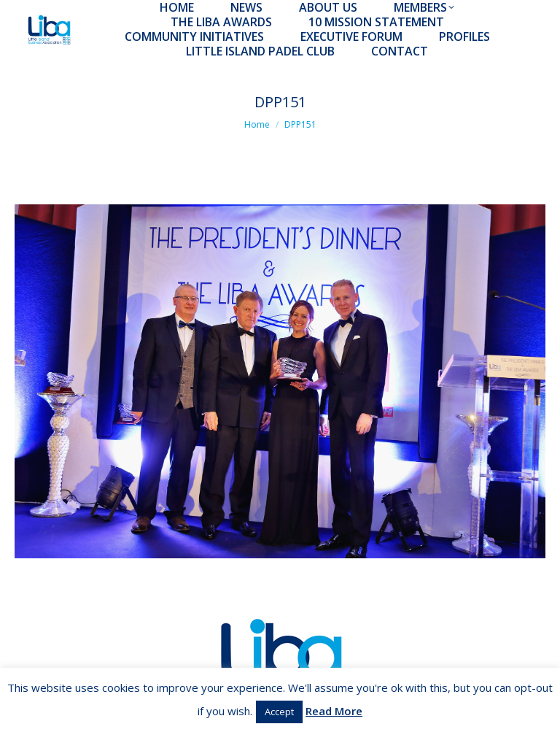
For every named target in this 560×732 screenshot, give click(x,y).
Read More (334, 711)
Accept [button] (279, 712)
